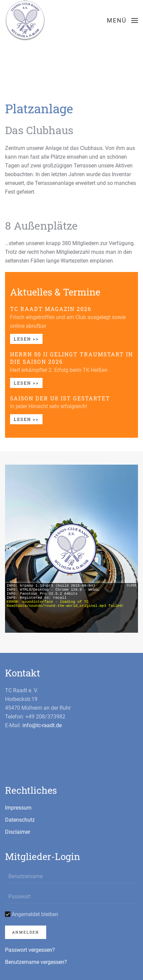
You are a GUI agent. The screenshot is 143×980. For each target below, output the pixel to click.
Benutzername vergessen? (36, 962)
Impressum (18, 808)
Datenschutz (20, 820)
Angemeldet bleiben (32, 914)
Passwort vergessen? (30, 950)
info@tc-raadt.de (42, 725)
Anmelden (26, 932)
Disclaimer (18, 832)
